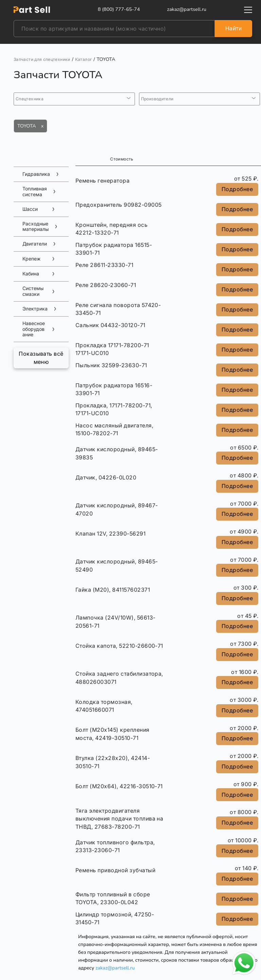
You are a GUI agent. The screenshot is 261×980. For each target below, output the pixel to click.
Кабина (31, 274)
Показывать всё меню (41, 358)
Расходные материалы (36, 227)
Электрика (35, 309)
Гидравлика (36, 174)
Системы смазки (33, 291)
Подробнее (237, 189)
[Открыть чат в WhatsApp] (244, 963)
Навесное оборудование (34, 329)
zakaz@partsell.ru (115, 968)
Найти (233, 28)
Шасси (30, 209)
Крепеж (31, 259)
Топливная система (35, 192)
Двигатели (35, 244)
